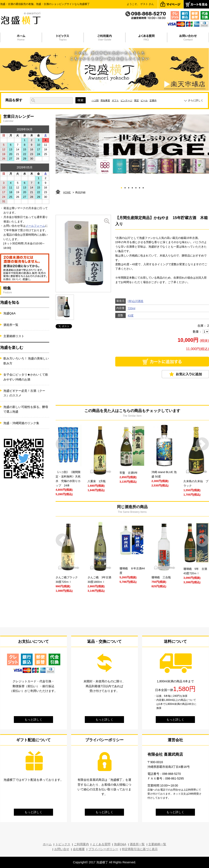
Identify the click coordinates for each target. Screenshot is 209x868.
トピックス (63, 844)
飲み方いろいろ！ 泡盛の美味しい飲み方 (26, 361)
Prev (62, 444)
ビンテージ (126, 100)
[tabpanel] (132, 144)
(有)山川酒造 (136, 301)
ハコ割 (95, 100)
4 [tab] (132, 187)
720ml (132, 308)
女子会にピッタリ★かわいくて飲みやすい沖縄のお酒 (26, 377)
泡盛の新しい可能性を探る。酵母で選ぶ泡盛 (26, 409)
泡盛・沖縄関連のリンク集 (21, 423)
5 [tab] (136, 187)
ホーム (47, 844)
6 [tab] (139, 187)
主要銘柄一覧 (157, 844)
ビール (144, 100)
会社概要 (79, 849)
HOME (67, 192)
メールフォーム (35, 226)
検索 (81, 100)
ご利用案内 (81, 844)
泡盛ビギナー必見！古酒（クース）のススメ (24, 393)
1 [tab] (121, 187)
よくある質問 (101, 844)
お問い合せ (62, 849)
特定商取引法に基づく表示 (140, 849)
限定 (137, 100)
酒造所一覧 (11, 325)
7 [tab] (143, 187)
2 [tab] (125, 187)
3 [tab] (129, 187)
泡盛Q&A (10, 313)
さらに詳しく (196, 100)
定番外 (153, 100)
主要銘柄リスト (14, 336)
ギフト (115, 100)
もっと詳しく (33, 720)
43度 (131, 316)
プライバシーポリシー (103, 849)
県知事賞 (105, 100)
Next (202, 444)
